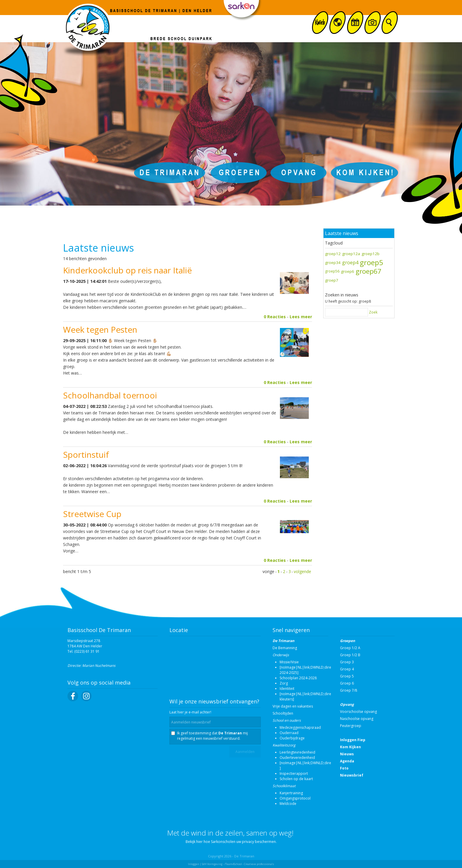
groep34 (333, 262)
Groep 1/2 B (350, 655)
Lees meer (301, 317)
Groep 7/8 (349, 690)
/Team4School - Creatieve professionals (249, 864)
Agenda (347, 761)
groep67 (368, 271)
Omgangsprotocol (295, 798)
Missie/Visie (289, 662)
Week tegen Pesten (100, 329)
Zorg (284, 683)
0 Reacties (275, 317)
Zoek (373, 312)
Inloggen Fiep (353, 740)
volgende (302, 571)
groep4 (350, 262)
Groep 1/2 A (350, 648)
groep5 (371, 262)
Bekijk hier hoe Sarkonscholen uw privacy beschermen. (231, 842)
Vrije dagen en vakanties (293, 706)
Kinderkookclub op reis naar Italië (127, 270)
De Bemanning (285, 648)
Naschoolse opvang (357, 719)
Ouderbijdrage (292, 738)
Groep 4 (347, 669)
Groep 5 (347, 676)
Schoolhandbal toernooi (110, 395)
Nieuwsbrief (352, 775)
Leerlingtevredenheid (297, 752)
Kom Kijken (350, 747)
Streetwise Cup (92, 514)
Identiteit (287, 689)
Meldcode (288, 804)
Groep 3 (347, 662)
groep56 (332, 271)
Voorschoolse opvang (358, 712)
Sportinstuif (86, 454)
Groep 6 (347, 683)
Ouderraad (289, 733)
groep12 (333, 254)
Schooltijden (283, 713)
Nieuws (347, 754)
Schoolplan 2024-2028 (298, 678)
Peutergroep (351, 726)
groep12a (351, 254)
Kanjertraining (291, 793)
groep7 (332, 280)
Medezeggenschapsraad (300, 727)
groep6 (348, 271)
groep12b (371, 254)
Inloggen (194, 864)
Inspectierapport (294, 773)
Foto (344, 768)
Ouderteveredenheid (297, 758)
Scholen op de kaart (296, 779)
